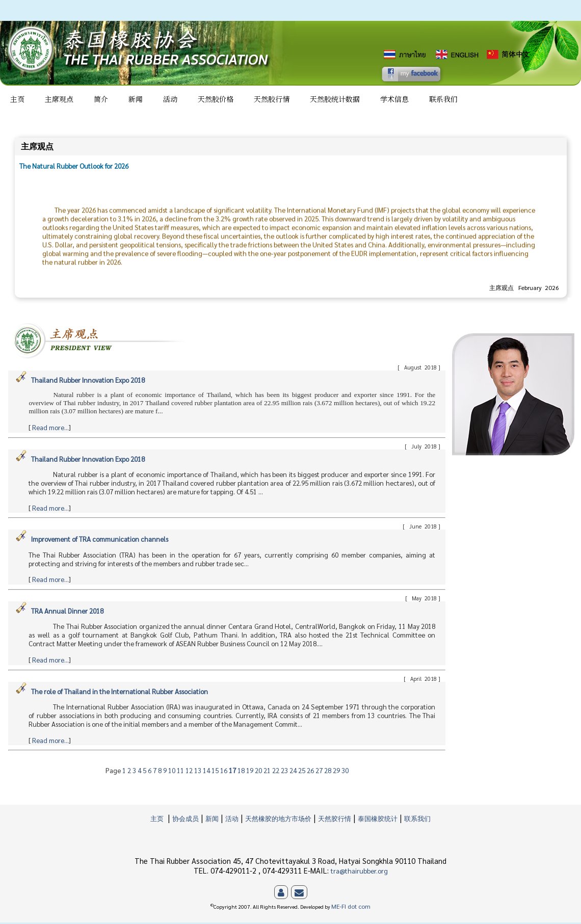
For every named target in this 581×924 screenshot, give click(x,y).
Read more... (50, 429)
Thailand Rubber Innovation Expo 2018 (88, 381)
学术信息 (394, 100)
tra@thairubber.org (359, 872)
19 (250, 772)
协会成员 (186, 820)
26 (311, 772)
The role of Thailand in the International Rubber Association (120, 693)
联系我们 (443, 100)
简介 (101, 100)
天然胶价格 (216, 100)
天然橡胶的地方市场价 (278, 820)
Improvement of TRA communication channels (100, 540)
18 (242, 772)
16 (225, 772)
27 (320, 772)
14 (207, 772)
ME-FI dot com (351, 908)
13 (199, 772)
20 (259, 772)
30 (345, 772)
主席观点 (59, 100)
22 (276, 772)
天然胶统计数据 (335, 100)
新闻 (136, 100)
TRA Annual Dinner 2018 (67, 612)
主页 (17, 100)
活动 (170, 100)
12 (190, 772)
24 (294, 772)
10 (173, 772)
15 (216, 772)
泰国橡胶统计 (378, 820)
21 (268, 772)
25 (302, 772)
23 (285, 772)
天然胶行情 (272, 100)
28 (328, 772)
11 (181, 772)
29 (337, 772)
